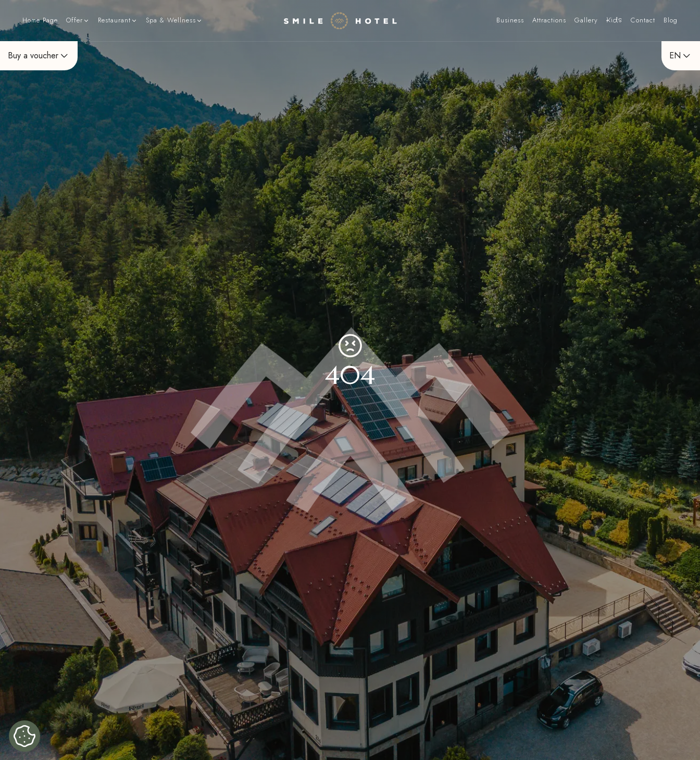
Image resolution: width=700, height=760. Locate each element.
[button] (78, 21)
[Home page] (340, 21)
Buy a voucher (39, 55)
